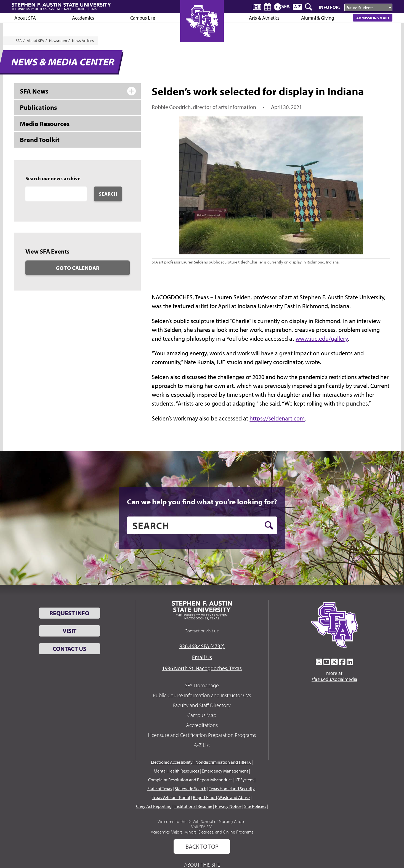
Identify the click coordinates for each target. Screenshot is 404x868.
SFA (19, 41)
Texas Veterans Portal (171, 797)
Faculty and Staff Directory (202, 705)
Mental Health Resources (176, 771)
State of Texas (160, 789)
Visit (70, 631)
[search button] (269, 525)
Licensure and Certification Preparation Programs (202, 735)
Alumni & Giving (317, 18)
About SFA (25, 18)
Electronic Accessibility (172, 762)
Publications (38, 107)
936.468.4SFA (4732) (202, 646)
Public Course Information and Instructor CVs (202, 695)
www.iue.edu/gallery (322, 339)
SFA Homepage (202, 685)
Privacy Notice (228, 806)
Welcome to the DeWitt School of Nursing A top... (202, 821)
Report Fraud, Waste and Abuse (221, 797)
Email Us (202, 657)
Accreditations (202, 725)
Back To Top (202, 846)
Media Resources (45, 124)
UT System (244, 780)
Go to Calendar (78, 268)
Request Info (69, 613)
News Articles (83, 41)
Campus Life (143, 18)
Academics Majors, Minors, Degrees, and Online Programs (202, 832)
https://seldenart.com (277, 418)
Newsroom (58, 41)
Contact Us (70, 649)
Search (108, 194)
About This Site (202, 865)
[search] (202, 525)
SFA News (34, 91)
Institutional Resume (193, 806)
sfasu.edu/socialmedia (334, 679)
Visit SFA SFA (202, 827)
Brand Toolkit (40, 140)
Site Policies (255, 806)
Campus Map (202, 715)
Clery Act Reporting (154, 806)
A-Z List (202, 745)
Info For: (329, 7)
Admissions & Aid (373, 18)
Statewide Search (191, 789)
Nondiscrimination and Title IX (223, 762)
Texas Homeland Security (232, 789)
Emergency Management (225, 771)
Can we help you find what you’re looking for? (202, 502)
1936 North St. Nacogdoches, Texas (202, 668)
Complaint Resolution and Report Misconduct (190, 780)
